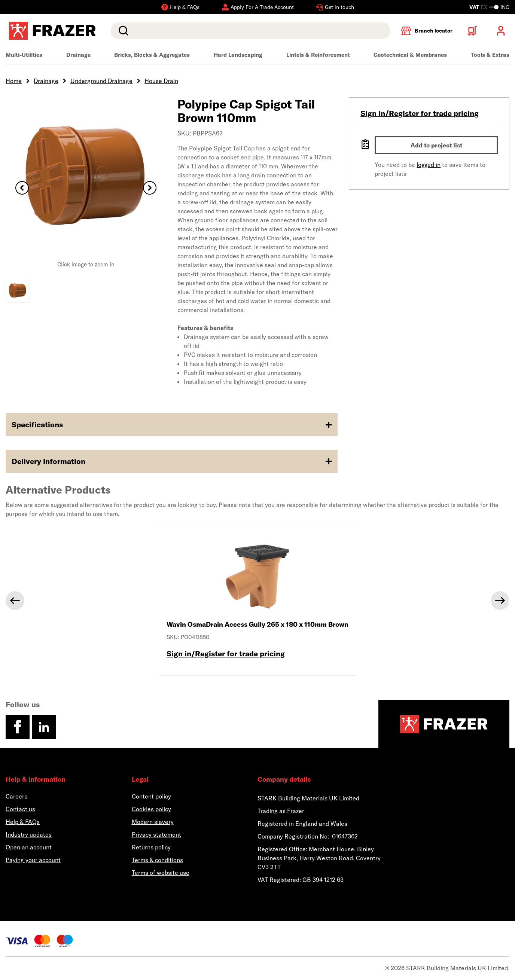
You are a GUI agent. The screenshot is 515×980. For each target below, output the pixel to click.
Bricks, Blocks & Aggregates (152, 55)
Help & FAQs (23, 822)
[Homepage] (444, 724)
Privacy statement (156, 834)
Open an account (29, 847)
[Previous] (15, 601)
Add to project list (436, 145)
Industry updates (29, 834)
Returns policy (151, 847)
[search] (250, 31)
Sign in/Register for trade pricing (420, 113)
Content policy (151, 796)
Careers (16, 796)
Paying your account (33, 860)
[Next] (500, 601)
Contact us (20, 809)
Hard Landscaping (238, 55)
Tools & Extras (490, 55)
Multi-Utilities (24, 55)
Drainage (78, 55)
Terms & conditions (157, 860)
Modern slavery (153, 822)
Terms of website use (161, 873)
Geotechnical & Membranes (410, 55)
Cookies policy (151, 809)
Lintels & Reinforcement (318, 55)
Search (122, 31)
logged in (429, 165)
